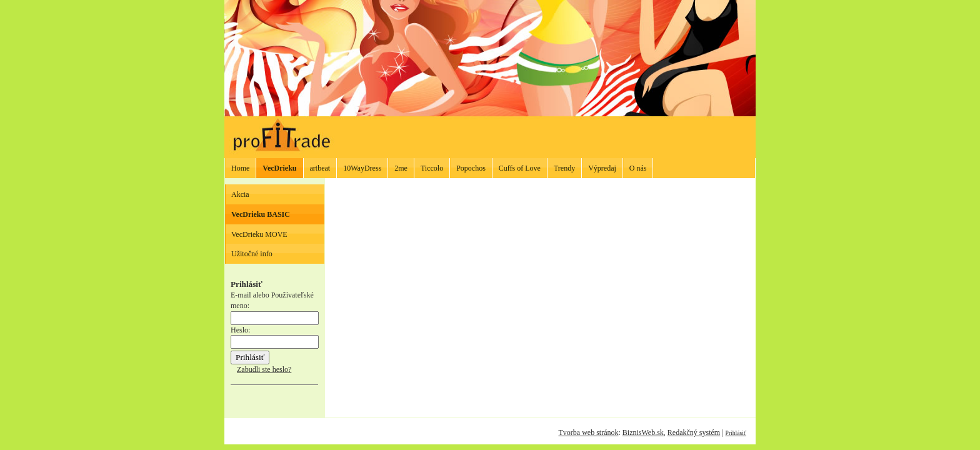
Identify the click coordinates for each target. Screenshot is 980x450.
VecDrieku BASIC (261, 214)
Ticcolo (432, 168)
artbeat (320, 168)
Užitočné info (252, 254)
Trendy (564, 168)
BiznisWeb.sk (643, 432)
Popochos (471, 168)
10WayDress (362, 168)
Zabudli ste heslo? (264, 369)
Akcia (240, 194)
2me (401, 168)
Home (240, 168)
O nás (638, 168)
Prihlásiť (736, 433)
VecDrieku (279, 168)
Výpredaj (602, 168)
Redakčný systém (694, 432)
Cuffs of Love (520, 168)
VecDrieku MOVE (259, 234)
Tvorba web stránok (588, 432)
